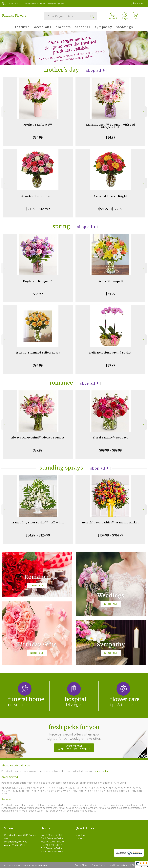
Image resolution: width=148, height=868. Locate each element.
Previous (4, 112)
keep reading (102, 771)
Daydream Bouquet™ (38, 281)
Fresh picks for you (74, 732)
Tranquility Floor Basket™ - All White (38, 523)
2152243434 (13, 4)
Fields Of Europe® (110, 281)
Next (144, 112)
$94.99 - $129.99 (38, 209)
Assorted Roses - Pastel (38, 196)
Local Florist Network (119, 865)
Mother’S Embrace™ (38, 125)
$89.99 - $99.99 (110, 450)
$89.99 (110, 365)
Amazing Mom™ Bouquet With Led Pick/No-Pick (110, 126)
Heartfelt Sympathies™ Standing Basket (110, 523)
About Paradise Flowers (16, 765)
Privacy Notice (98, 865)
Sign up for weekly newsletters (74, 748)
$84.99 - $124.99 (38, 535)
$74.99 (110, 294)
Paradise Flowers (14, 16)
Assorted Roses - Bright (110, 196)
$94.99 (38, 365)
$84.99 (38, 137)
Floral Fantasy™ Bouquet (110, 438)
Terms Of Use (82, 865)
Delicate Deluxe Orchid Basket (110, 353)
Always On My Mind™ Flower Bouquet (38, 438)
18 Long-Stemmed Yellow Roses (38, 353)
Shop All (94, 70)
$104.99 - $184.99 (110, 535)
